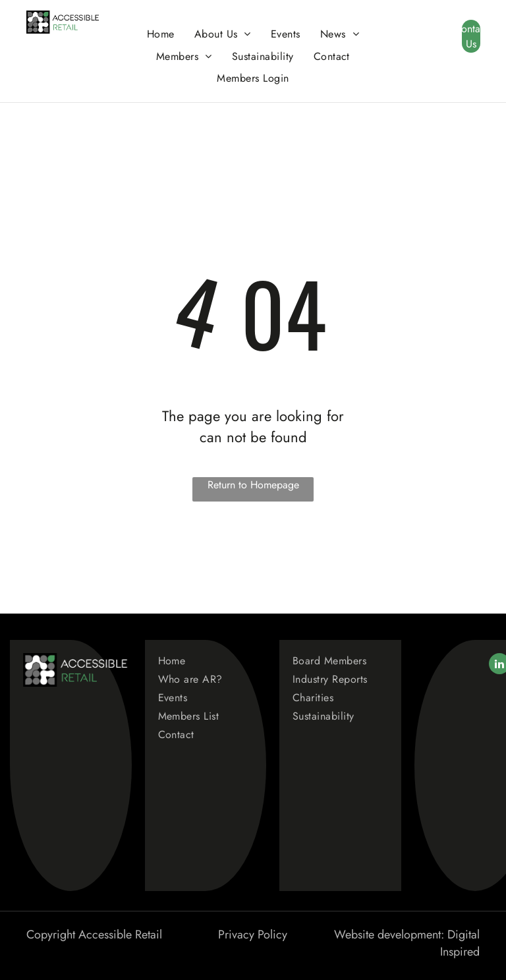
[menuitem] (161, 34)
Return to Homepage (253, 485)
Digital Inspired (460, 943)
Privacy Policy (253, 935)
